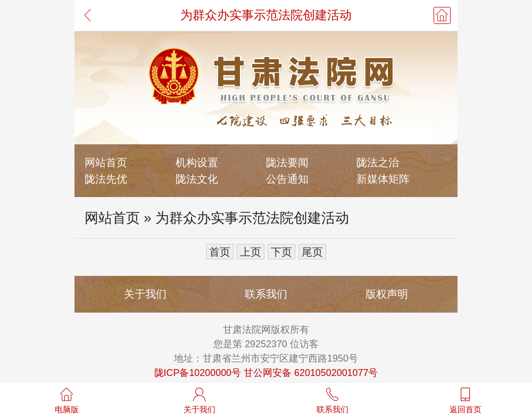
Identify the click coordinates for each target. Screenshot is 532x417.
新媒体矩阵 (383, 179)
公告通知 (287, 179)
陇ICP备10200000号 (198, 373)
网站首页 (106, 162)
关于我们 (145, 294)
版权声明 (387, 294)
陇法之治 (378, 162)
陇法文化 (197, 179)
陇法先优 (106, 179)
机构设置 (197, 162)
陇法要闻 (287, 162)
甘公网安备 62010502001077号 (311, 373)
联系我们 (266, 294)
